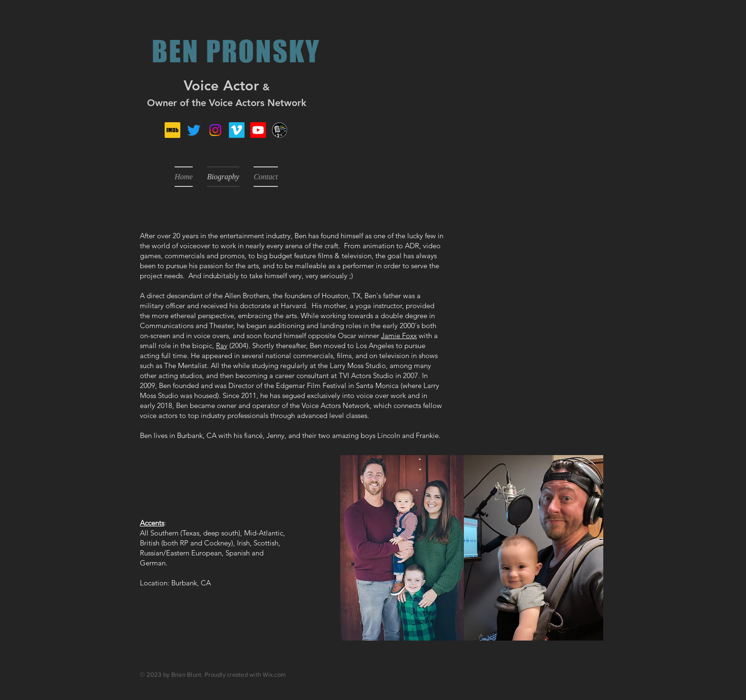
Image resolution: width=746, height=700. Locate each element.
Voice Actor (221, 85)
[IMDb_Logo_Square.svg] (172, 130)
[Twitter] (194, 130)
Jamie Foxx (399, 335)
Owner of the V (181, 103)
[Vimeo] (237, 130)
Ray (222, 345)
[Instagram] (215, 130)
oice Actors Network (260, 103)
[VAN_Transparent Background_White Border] (280, 130)
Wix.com (274, 675)
